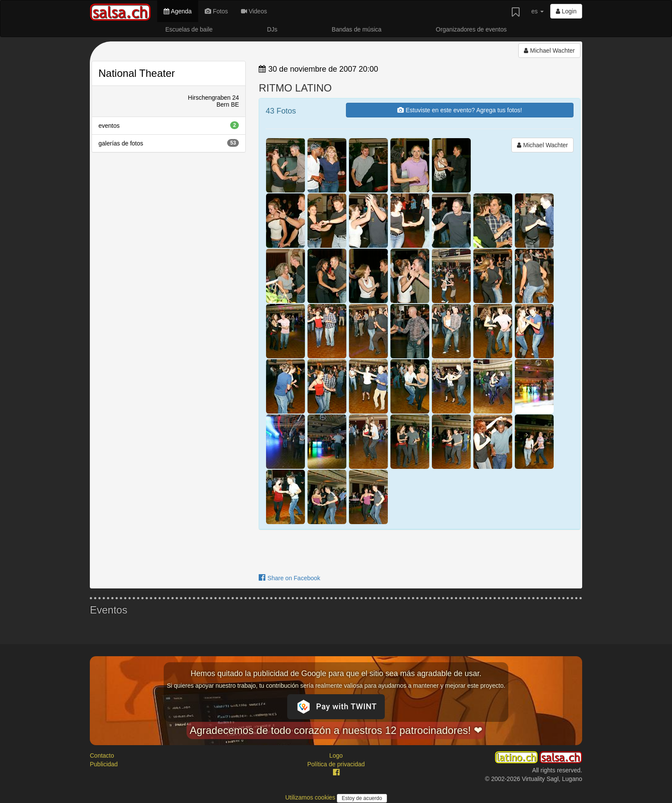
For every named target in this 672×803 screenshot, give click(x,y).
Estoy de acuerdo (362, 798)
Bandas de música (357, 29)
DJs (272, 29)
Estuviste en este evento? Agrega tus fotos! (460, 110)
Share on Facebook (289, 578)
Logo (336, 756)
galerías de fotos (169, 143)
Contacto (102, 756)
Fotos (216, 11)
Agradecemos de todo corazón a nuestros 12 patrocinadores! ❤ (336, 730)
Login (566, 11)
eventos (169, 125)
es (537, 11)
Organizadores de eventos (471, 29)
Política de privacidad (336, 764)
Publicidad (104, 764)
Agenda (178, 11)
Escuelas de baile (189, 29)
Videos (254, 11)
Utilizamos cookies (311, 797)
